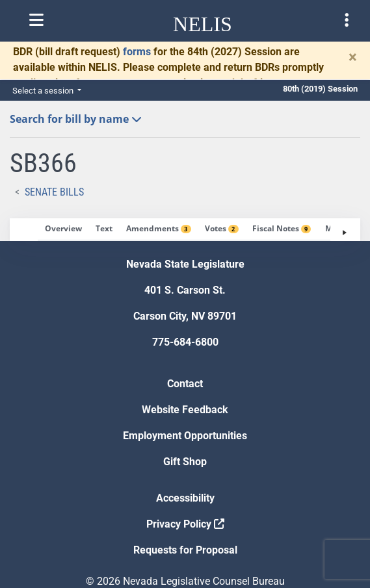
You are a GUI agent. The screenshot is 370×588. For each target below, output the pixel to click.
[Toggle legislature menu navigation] (347, 20)
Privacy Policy (185, 524)
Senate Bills (54, 192)
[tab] (63, 229)
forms (137, 52)
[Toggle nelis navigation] (36, 20)
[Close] (353, 57)
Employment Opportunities (185, 436)
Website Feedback (185, 410)
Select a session (44, 91)
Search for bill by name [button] (76, 119)
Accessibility (185, 498)
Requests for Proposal (185, 550)
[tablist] (185, 230)
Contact (185, 384)
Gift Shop (185, 462)
